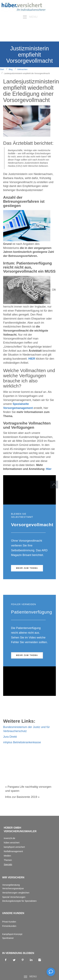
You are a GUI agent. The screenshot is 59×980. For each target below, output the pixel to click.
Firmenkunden (9, 926)
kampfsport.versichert (14, 847)
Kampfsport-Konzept (12, 934)
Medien (7, 856)
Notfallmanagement (13, 851)
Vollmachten (22, 69)
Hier (49, 469)
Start (2, 69)
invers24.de (9, 838)
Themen (8, 860)
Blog (11, 69)
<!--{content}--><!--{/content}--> (29, 490)
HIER (32, 359)
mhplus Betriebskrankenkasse (22, 742)
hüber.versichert (12, 843)
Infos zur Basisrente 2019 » (22, 797)
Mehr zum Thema (27, 568)
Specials (8, 864)
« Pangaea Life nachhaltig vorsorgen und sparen (28, 789)
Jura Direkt (10, 737)
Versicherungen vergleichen (16, 893)
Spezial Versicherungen (14, 897)
